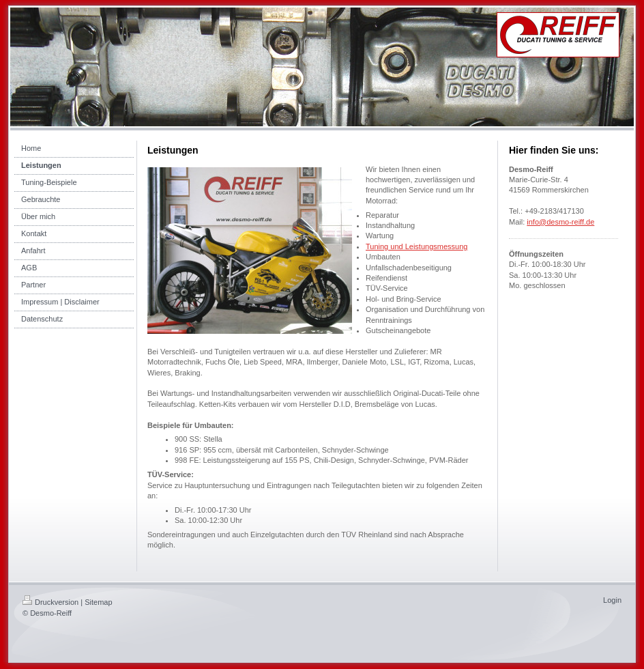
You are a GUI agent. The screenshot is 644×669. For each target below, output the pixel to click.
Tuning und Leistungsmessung (416, 246)
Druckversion (50, 602)
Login (612, 600)
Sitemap (98, 602)
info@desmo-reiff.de (560, 222)
